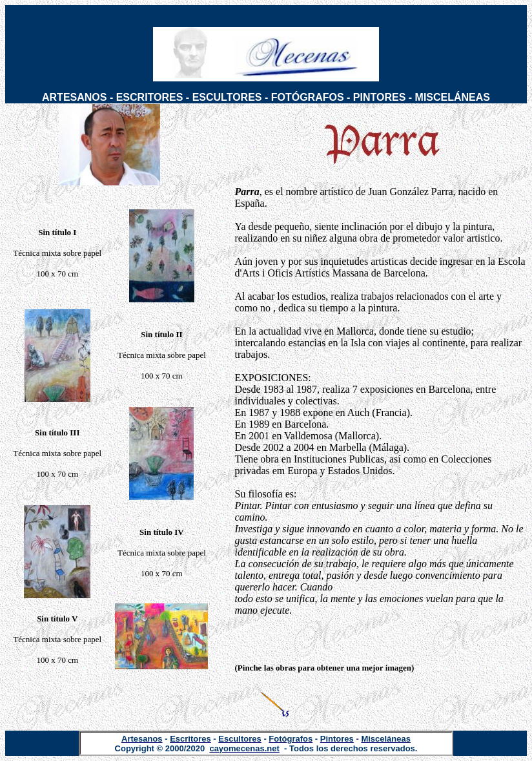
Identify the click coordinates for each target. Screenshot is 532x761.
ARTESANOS (74, 97)
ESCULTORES (227, 97)
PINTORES (380, 97)
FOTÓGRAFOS (308, 97)
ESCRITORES (150, 97)
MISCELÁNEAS (453, 97)
